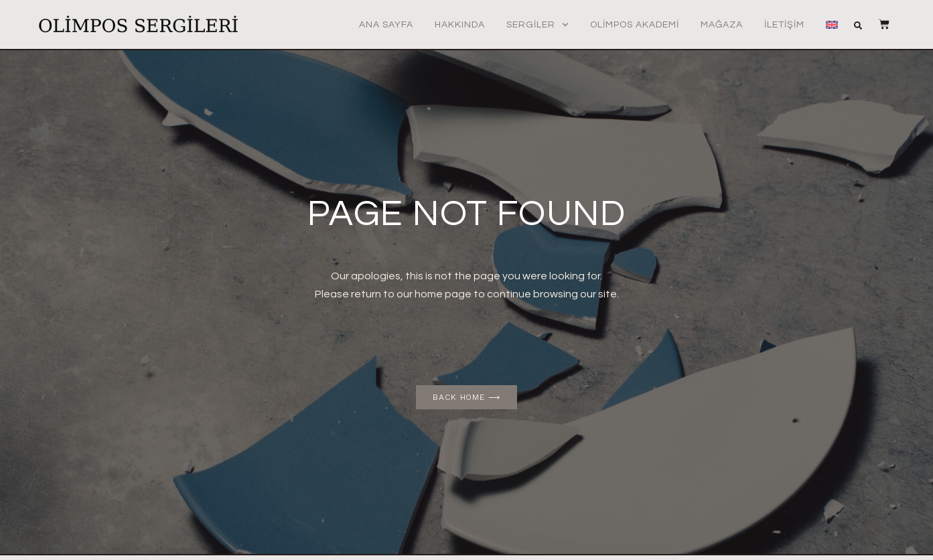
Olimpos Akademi (635, 25)
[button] (858, 25)
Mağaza (722, 25)
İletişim (784, 25)
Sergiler (537, 25)
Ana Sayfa (386, 25)
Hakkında (460, 25)
